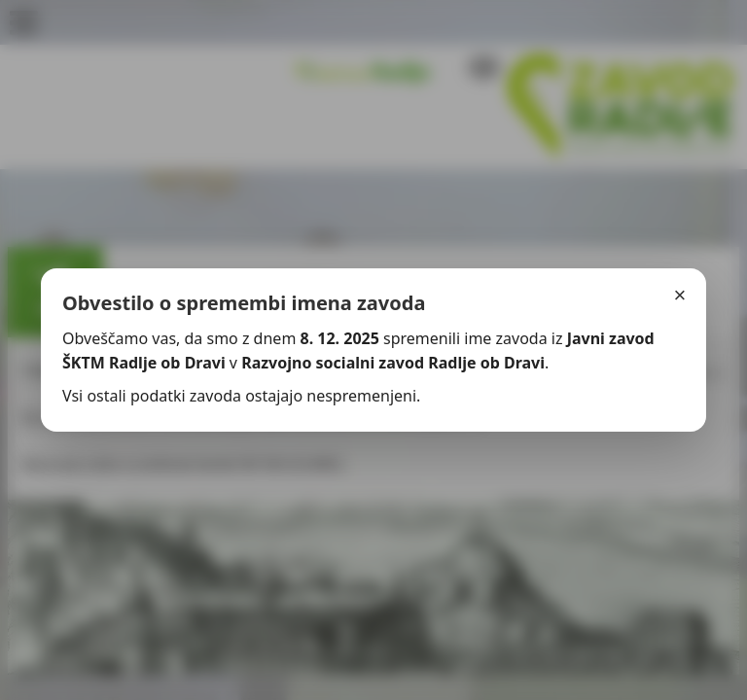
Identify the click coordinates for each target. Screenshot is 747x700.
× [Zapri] (680, 295)
